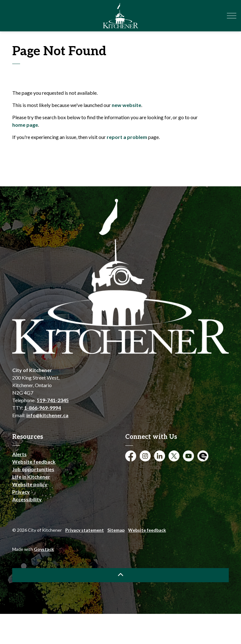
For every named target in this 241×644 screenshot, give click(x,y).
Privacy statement (85, 530)
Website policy (30, 484)
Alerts (19, 454)
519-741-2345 (53, 400)
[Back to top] (120, 575)
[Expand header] (232, 16)
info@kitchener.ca (47, 415)
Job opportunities (33, 469)
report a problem (127, 137)
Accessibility (27, 499)
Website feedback (34, 462)
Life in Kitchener (31, 477)
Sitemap (116, 530)
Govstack (44, 549)
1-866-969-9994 (43, 408)
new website (126, 105)
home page (25, 125)
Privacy (21, 492)
